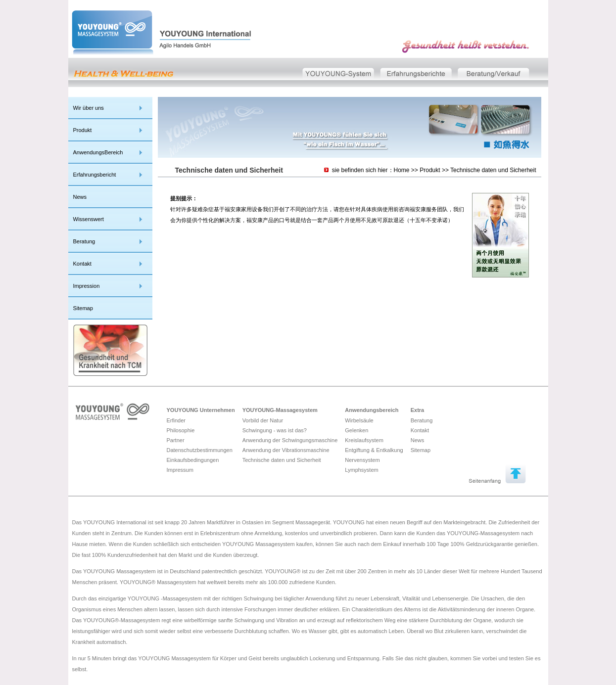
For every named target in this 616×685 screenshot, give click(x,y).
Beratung (84, 241)
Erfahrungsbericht (95, 175)
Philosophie (181, 430)
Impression (87, 286)
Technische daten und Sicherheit (493, 170)
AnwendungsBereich (98, 152)
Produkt (83, 130)
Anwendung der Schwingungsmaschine (290, 440)
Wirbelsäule (359, 420)
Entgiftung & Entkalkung (374, 450)
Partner (176, 440)
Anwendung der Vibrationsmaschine (286, 450)
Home (402, 170)
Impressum (180, 470)
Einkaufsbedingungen (193, 460)
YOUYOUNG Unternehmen (201, 410)
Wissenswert (89, 219)
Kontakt (82, 264)
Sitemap (83, 308)
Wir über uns (89, 108)
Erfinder (176, 420)
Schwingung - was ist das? (275, 430)
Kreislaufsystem (364, 440)
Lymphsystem (361, 470)
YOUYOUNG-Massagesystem (280, 410)
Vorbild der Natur (263, 420)
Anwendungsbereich (372, 410)
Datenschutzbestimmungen (200, 450)
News (80, 197)
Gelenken (356, 430)
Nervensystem (362, 460)
